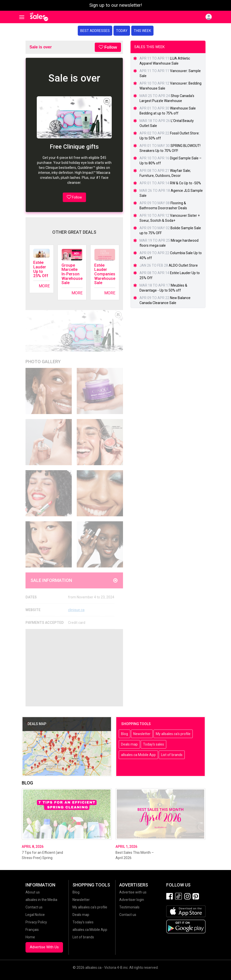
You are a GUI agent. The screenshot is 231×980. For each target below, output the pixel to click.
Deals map (129, 744)
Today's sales (153, 744)
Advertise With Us (44, 947)
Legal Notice (35, 915)
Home (30, 937)
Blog (124, 734)
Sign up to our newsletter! (116, 5)
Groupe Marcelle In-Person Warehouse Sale (72, 274)
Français (32, 930)
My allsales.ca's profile (173, 734)
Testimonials (129, 907)
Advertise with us (133, 892)
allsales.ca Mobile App (138, 755)
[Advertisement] (74, 668)
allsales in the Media (41, 900)
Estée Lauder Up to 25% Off (41, 269)
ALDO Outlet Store (183, 265)
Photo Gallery (43, 362)
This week (142, 31)
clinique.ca (76, 610)
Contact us (34, 907)
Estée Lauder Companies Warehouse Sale (105, 274)
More (44, 286)
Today (122, 31)
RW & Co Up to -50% (185, 183)
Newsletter (142, 734)
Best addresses (95, 31)
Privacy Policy (36, 922)
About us (33, 892)
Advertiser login (132, 900)
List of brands (172, 755)
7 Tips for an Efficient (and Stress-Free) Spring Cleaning (42, 858)
